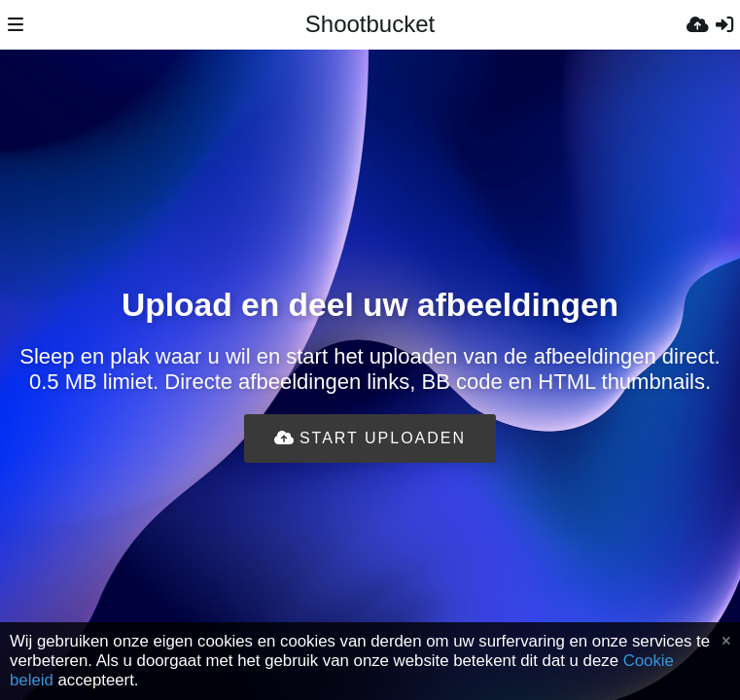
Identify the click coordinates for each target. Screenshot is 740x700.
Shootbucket (370, 24)
